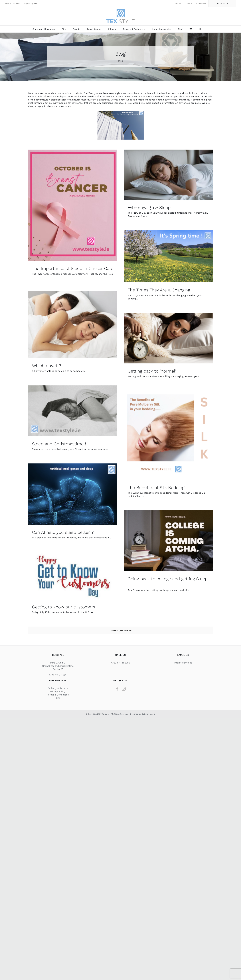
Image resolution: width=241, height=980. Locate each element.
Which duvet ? (47, 366)
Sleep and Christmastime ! (59, 444)
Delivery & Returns (58, 688)
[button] (200, 29)
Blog (58, 698)
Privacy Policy (58, 691)
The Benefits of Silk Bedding (156, 488)
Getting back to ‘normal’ (152, 371)
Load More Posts (121, 631)
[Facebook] (117, 689)
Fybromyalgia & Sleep (149, 207)
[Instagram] (124, 689)
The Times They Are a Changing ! (160, 290)
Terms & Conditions (58, 695)
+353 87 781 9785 (12, 3)
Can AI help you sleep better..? (63, 532)
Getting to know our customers (64, 607)
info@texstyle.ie (30, 3)
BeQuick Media (148, 714)
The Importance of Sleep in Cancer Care (73, 268)
